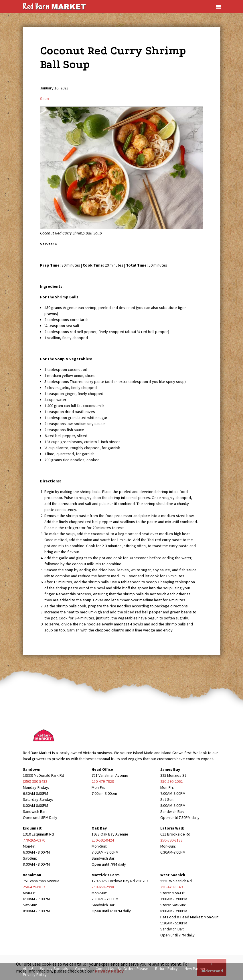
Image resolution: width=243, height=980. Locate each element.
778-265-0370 (34, 840)
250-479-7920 (103, 781)
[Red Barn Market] (54, 6)
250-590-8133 (171, 840)
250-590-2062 (171, 781)
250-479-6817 (34, 887)
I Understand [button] (212, 967)
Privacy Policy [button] (109, 971)
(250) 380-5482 (35, 781)
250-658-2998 (103, 887)
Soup (45, 99)
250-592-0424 (103, 840)
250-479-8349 (171, 887)
